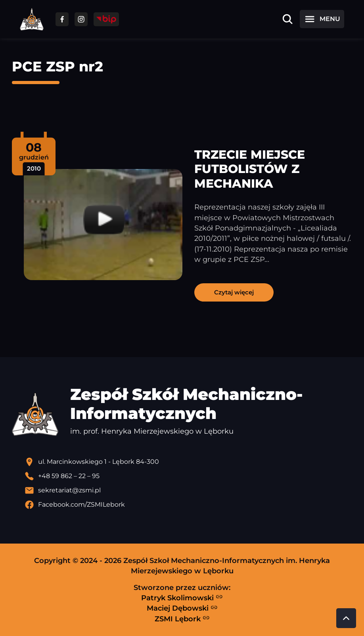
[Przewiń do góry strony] (346, 618)
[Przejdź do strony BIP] (106, 19)
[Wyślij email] (188, 490)
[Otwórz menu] (322, 19)
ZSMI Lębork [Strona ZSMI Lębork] (182, 619)
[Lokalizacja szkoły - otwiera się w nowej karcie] (188, 462)
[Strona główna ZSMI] (32, 19)
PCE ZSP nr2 (57, 66)
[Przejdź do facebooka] (62, 19)
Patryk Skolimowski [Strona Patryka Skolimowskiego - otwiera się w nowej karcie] (182, 598)
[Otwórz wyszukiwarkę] (287, 19)
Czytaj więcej (234, 292)
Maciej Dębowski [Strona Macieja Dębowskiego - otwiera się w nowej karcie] (182, 608)
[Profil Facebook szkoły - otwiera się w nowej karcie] (188, 505)
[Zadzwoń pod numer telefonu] (188, 476)
